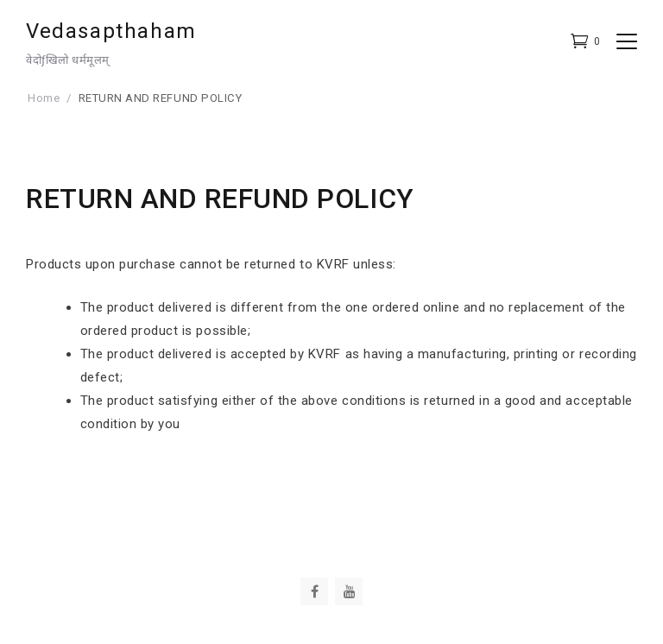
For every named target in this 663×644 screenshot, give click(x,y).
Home (44, 98)
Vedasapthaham (111, 31)
